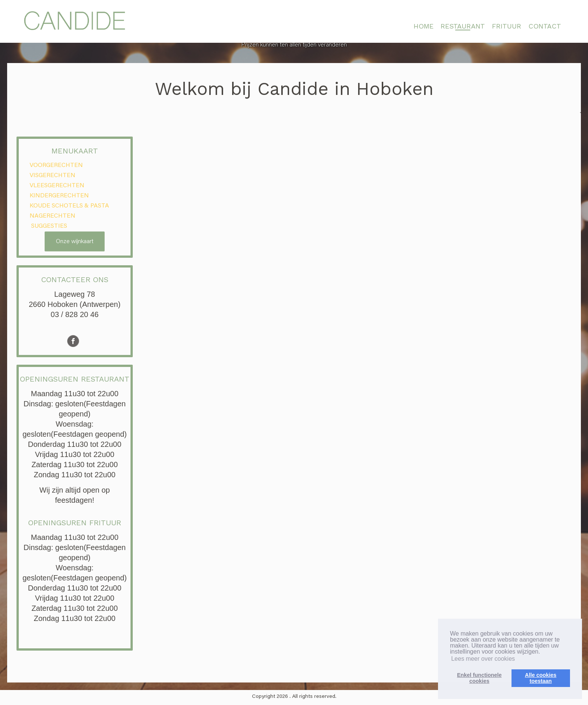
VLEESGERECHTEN (57, 186)
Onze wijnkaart (75, 242)
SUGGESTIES (48, 226)
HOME (424, 26)
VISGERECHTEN (52, 176)
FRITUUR (507, 26)
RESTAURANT (463, 26)
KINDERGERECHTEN (59, 196)
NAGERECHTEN (52, 216)
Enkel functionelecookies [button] (479, 678)
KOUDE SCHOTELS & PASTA (69, 206)
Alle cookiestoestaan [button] (541, 678)
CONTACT (545, 26)
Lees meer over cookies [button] (483, 659)
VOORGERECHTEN (56, 165)
